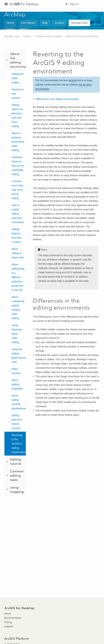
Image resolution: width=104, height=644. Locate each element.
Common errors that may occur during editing (17, 190)
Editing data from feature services (17, 422)
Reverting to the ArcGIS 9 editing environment (18, 444)
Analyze (59, 23)
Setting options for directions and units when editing (17, 116)
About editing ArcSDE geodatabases (19, 402)
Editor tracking (16, 371)
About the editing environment (82, 36)
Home (11, 23)
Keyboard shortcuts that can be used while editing (18, 166)
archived (73, 80)
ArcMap (15, 14)
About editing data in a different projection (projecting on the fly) (18, 277)
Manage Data (79, 23)
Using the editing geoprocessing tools (19, 356)
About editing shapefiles (17, 384)
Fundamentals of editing (48, 36)
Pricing (8, 622)
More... (25, 29)
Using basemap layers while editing (17, 334)
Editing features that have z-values (17, 236)
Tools (10, 29)
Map (45, 23)
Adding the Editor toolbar (18, 78)
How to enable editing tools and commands (18, 214)
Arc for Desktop (24, 4)
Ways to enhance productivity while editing (18, 142)
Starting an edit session (18, 94)
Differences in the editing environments (57, 99)
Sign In (74, 4)
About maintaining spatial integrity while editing (18, 308)
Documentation (13, 618)
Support (9, 626)
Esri (92, 4)
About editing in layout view (18, 253)
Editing (27, 36)
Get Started (28, 23)
